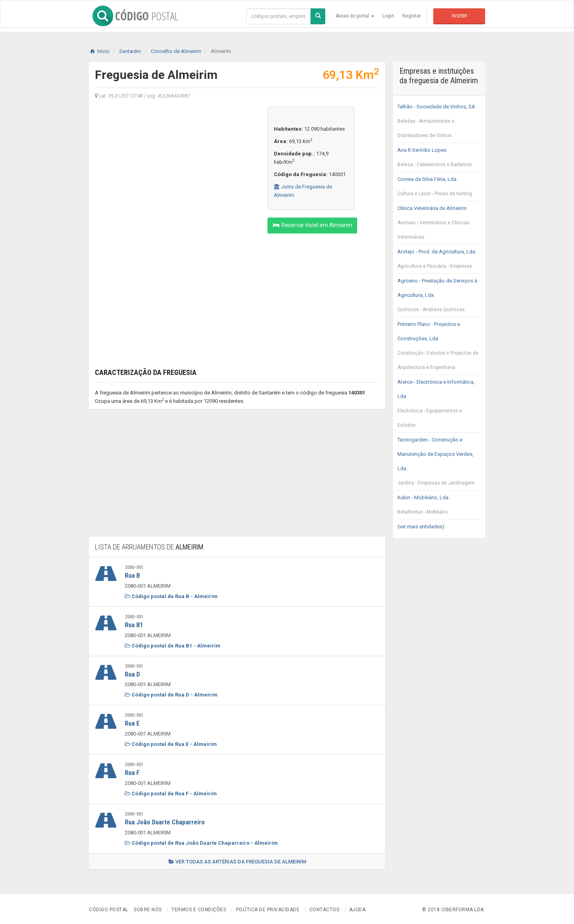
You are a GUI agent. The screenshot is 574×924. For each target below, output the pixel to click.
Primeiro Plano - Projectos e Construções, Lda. (439, 348)
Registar (412, 16)
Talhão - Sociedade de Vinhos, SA (439, 123)
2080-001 (134, 567)
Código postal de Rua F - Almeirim (171, 792)
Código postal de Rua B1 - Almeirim (173, 645)
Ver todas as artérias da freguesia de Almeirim (237, 860)
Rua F (133, 771)
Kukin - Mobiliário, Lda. (439, 507)
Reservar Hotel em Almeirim (312, 225)
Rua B (133, 575)
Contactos (324, 908)
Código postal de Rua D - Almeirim (171, 694)
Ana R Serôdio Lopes (439, 159)
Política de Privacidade (268, 908)
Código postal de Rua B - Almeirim (171, 596)
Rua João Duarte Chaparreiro (166, 820)
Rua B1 (135, 624)
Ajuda (358, 908)
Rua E (133, 722)
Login (388, 16)
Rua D (133, 673)
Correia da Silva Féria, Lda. (439, 188)
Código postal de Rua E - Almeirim (171, 743)
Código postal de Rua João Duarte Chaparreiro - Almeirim (201, 841)
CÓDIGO (132, 16)
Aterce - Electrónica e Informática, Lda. (439, 406)
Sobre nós (148, 908)
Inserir (459, 16)
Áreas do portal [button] (355, 16)
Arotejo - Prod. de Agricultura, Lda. (439, 261)
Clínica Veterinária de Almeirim (439, 225)
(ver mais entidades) (421, 527)
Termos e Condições (199, 908)
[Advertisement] (175, 162)
